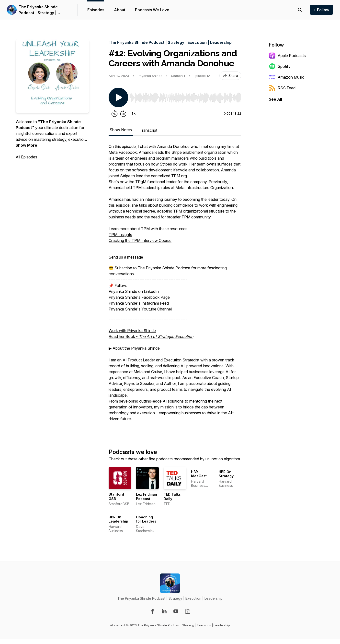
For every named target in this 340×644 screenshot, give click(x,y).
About (120, 10)
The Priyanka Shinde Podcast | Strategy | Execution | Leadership (41, 10)
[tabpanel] (175, 288)
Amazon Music (287, 77)
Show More (26, 145)
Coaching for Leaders (146, 519)
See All (275, 99)
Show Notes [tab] (121, 130)
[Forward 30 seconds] (123, 114)
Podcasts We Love (152, 10)
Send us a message (126, 257)
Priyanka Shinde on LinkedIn (134, 291)
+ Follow (321, 10)
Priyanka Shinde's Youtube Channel (140, 309)
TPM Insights (120, 235)
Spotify (280, 66)
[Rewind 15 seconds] (114, 114)
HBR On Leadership (118, 519)
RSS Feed (282, 88)
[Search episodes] (300, 10)
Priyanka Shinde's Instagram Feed (139, 303)
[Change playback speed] (134, 114)
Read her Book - (151, 336)
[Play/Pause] (118, 97)
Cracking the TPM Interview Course (140, 240)
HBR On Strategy (226, 474)
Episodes (96, 10)
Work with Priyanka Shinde (132, 331)
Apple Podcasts (287, 56)
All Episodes (26, 157)
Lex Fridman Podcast (147, 496)
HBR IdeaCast (199, 474)
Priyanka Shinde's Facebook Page (139, 297)
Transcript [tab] (148, 130)
